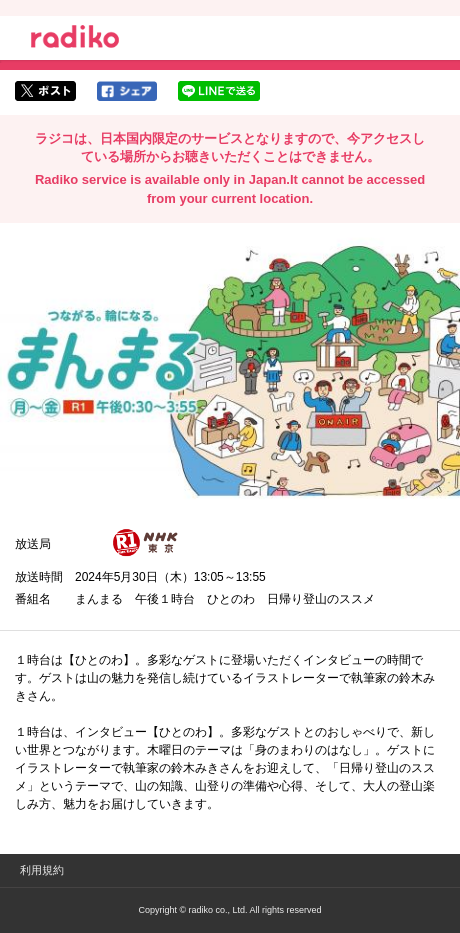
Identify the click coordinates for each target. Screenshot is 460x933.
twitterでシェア (45, 91)
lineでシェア (219, 91)
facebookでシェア (127, 91)
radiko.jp (75, 40)
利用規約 (42, 870)
